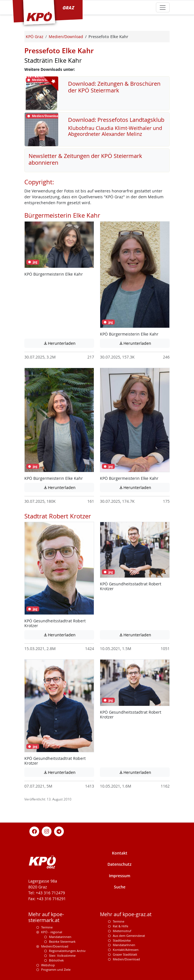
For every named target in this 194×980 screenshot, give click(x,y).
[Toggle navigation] (163, 7)
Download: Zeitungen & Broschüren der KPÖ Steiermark (114, 87)
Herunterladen (69, 343)
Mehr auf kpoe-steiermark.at (46, 917)
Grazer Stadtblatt (125, 954)
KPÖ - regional (52, 932)
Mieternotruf (122, 931)
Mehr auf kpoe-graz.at (126, 914)
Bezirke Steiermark (62, 941)
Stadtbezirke (122, 940)
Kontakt (120, 853)
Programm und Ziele (56, 969)
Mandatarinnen (60, 937)
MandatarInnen (124, 945)
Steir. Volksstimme (62, 955)
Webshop (48, 965)
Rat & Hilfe (121, 926)
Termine (47, 927)
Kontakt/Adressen (126, 950)
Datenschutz (120, 864)
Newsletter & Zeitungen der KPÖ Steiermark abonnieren (85, 159)
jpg (33, 262)
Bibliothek (56, 960)
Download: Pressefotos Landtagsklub (116, 120)
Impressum (120, 876)
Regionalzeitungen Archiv (67, 951)
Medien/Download (55, 946)
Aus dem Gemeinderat (129, 936)
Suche (120, 887)
